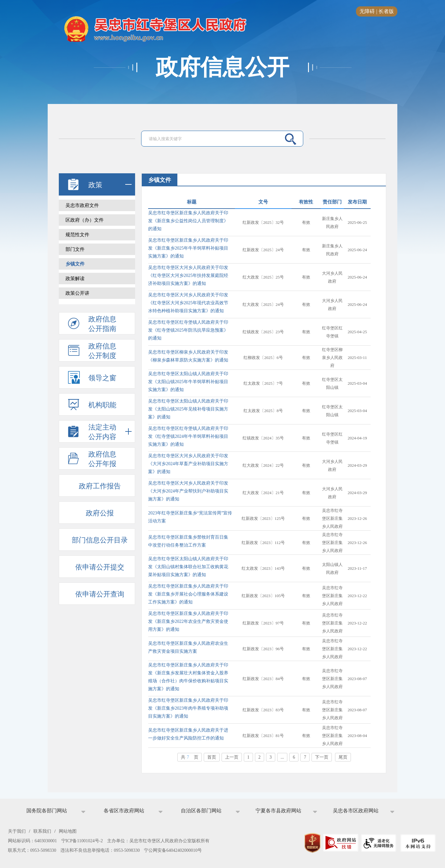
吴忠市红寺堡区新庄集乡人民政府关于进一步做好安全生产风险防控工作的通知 (188, 734)
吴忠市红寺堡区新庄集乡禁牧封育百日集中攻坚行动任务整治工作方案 (188, 541)
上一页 (232, 757)
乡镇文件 (75, 264)
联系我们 (42, 831)
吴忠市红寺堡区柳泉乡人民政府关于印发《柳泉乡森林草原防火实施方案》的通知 (188, 356)
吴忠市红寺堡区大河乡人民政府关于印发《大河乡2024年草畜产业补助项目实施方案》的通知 (188, 464)
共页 (190, 757)
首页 (212, 757)
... (282, 757)
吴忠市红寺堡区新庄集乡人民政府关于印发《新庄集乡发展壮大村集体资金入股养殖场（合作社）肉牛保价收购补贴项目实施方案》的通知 (188, 677)
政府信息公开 (222, 67)
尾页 (343, 757)
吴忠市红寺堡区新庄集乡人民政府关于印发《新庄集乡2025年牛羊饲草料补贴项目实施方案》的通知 (188, 248)
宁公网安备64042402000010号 (173, 850)
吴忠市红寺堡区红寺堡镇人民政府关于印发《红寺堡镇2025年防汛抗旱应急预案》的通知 (188, 330)
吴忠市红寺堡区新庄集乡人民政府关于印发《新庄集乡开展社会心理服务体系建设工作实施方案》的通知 (188, 594)
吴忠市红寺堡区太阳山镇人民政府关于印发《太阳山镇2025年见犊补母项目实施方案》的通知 (188, 409)
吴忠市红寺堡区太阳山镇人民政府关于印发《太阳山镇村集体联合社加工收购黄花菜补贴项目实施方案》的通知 (188, 567)
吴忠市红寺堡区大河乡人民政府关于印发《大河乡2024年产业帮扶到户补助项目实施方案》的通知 (188, 491)
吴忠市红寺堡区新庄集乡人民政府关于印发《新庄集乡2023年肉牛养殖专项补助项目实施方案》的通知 (188, 708)
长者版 (386, 11)
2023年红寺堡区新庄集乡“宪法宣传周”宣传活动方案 (190, 517)
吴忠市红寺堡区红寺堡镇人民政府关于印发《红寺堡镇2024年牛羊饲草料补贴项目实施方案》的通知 (188, 436)
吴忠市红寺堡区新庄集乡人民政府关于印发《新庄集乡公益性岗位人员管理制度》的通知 (188, 221)
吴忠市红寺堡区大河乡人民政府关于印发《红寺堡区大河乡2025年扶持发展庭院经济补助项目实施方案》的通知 (188, 276)
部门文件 (75, 249)
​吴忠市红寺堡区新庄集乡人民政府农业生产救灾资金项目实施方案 (188, 647)
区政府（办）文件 (85, 220)
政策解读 (75, 279)
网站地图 (68, 831)
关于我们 (17, 831)
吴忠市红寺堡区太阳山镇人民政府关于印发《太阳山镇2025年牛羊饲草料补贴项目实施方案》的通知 (188, 382)
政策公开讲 (77, 293)
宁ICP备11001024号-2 (82, 841)
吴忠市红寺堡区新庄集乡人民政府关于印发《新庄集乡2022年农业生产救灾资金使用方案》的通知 (188, 621)
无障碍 (367, 11)
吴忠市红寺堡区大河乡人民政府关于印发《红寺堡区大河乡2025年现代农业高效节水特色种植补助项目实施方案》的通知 (188, 303)
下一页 (322, 757)
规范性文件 (77, 235)
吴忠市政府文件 (82, 205)
